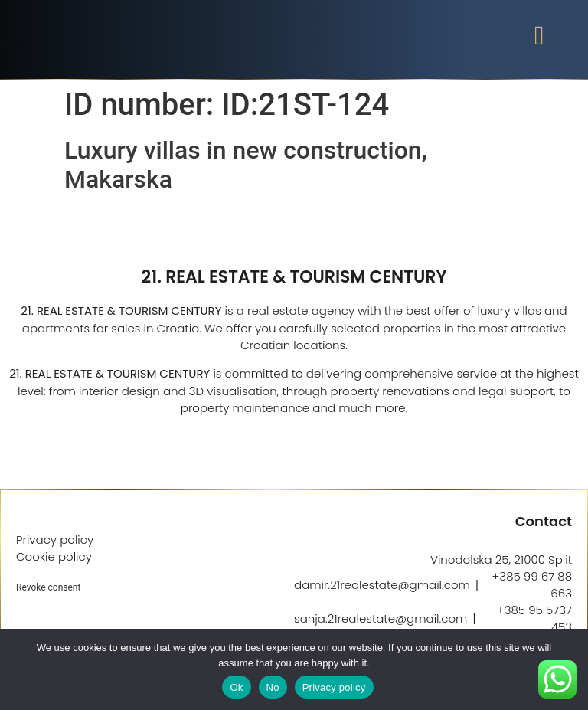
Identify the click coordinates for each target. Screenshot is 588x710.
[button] (539, 36)
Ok (236, 687)
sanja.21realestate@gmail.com (381, 618)
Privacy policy (334, 687)
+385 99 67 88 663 (532, 585)
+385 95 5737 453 (534, 618)
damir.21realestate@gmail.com (382, 585)
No (273, 687)
